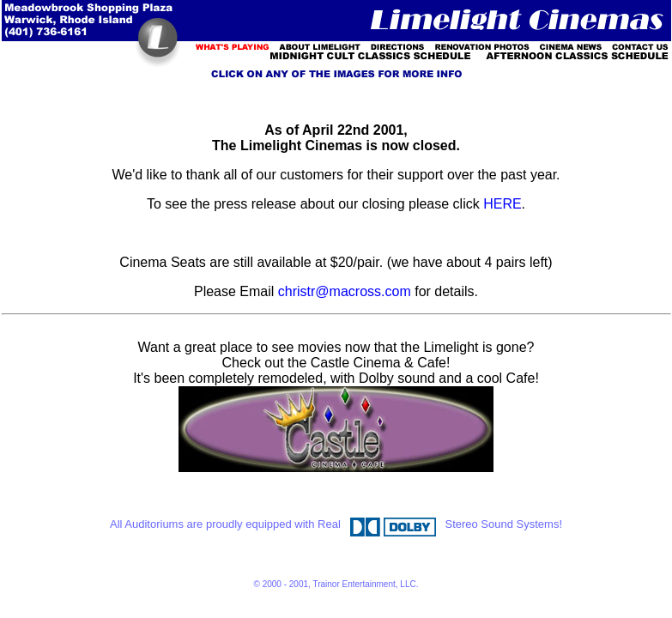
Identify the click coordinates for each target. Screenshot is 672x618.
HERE (502, 204)
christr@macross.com (345, 291)
